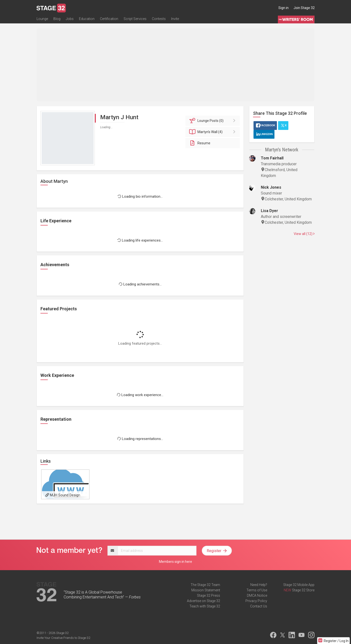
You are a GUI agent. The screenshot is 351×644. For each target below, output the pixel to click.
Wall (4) (213, 132)
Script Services (135, 19)
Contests (159, 19)
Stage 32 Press (209, 595)
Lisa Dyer (269, 211)
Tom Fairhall (272, 158)
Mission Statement (206, 590)
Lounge (42, 19)
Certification (109, 19)
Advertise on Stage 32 (204, 601)
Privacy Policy (256, 601)
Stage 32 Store (303, 590)
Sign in (283, 8)
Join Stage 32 (304, 8)
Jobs (70, 19)
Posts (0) (213, 121)
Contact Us (259, 606)
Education (87, 19)
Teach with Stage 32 (205, 606)
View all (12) (304, 234)
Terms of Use (257, 590)
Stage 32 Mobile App (299, 585)
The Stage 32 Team (205, 585)
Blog (57, 19)
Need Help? (259, 585)
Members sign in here (175, 562)
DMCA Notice (257, 595)
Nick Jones (271, 187)
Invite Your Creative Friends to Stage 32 (63, 638)
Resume (200, 143)
